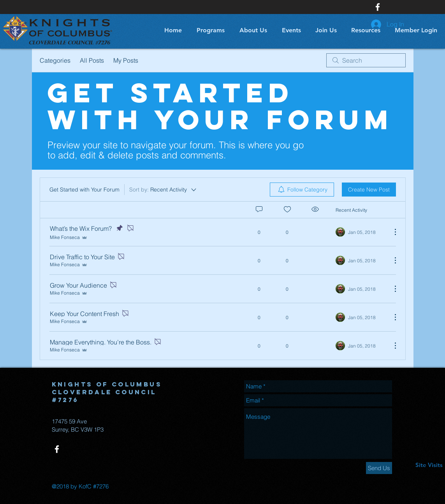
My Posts (126, 60)
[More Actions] (391, 232)
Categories (55, 60)
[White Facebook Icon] (378, 7)
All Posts (92, 60)
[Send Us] (379, 468)
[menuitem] (302, 190)
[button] (209, 30)
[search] (366, 60)
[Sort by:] (163, 190)
